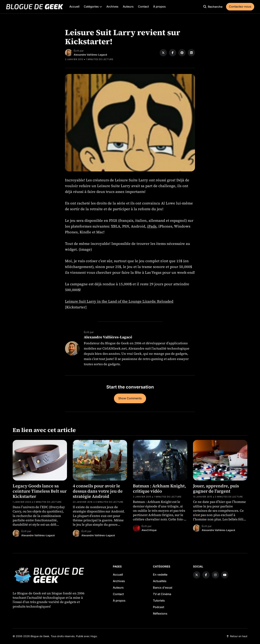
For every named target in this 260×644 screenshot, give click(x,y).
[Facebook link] (206, 575)
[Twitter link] (197, 575)
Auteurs (128, 6)
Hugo (94, 636)
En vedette (160, 575)
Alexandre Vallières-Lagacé (90, 55)
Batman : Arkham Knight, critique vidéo (159, 488)
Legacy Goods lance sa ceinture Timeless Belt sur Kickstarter (40, 491)
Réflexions (160, 614)
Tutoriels (159, 601)
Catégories (93, 6)
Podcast (159, 607)
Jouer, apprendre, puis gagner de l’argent (216, 488)
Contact (143, 6)
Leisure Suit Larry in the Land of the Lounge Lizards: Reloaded (119, 301)
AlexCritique (149, 530)
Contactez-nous (240, 6)
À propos (159, 6)
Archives (112, 6)
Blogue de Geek (40, 636)
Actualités (160, 581)
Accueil (74, 6)
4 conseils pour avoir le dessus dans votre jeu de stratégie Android (98, 491)
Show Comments (130, 398)
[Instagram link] (215, 575)
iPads (152, 226)
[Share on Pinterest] (182, 53)
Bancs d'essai (163, 588)
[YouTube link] (225, 575)
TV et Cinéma (162, 594)
